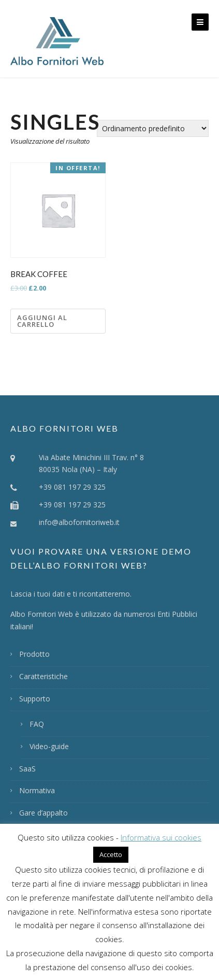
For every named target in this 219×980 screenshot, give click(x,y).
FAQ (37, 724)
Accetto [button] (111, 854)
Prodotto (34, 654)
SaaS (27, 769)
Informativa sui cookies (161, 837)
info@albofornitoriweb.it (79, 522)
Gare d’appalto (43, 813)
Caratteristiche (43, 676)
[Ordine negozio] (153, 128)
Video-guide (49, 746)
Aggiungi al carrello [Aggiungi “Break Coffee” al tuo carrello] (42, 321)
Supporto (35, 699)
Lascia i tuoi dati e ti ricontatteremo (70, 594)
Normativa (37, 790)
